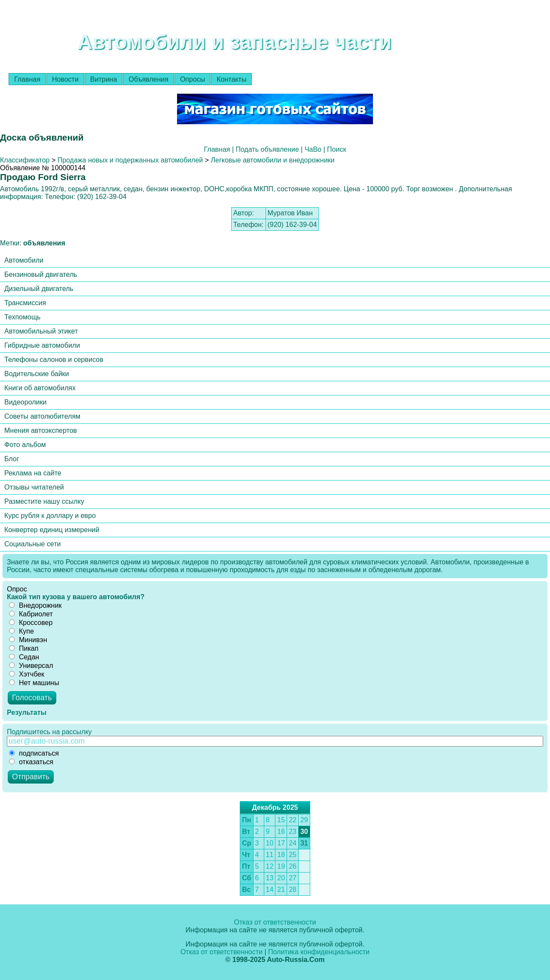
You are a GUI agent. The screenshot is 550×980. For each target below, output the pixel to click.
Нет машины (34, 683)
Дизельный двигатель (39, 289)
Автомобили (24, 260)
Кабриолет (31, 614)
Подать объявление (267, 149)
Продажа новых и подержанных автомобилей (130, 160)
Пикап (24, 648)
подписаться (34, 753)
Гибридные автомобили (42, 345)
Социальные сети (32, 544)
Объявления (148, 79)
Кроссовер (31, 623)
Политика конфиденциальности (319, 952)
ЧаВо (313, 149)
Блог (12, 459)
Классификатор (25, 160)
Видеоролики (25, 402)
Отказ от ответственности (275, 922)
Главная (27, 79)
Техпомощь (22, 317)
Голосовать (32, 698)
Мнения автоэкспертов (41, 430)
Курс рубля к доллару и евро (50, 516)
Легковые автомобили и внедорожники (273, 160)
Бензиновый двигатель (41, 274)
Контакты (231, 79)
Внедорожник (35, 605)
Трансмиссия (25, 303)
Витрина (104, 79)
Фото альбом (25, 445)
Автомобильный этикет (41, 331)
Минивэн (28, 640)
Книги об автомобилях (40, 388)
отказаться (31, 762)
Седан (24, 657)
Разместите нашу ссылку (44, 501)
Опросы (192, 79)
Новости (65, 79)
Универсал (31, 666)
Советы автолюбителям (42, 416)
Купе (21, 631)
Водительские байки (37, 374)
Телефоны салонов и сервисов (54, 360)
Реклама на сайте (33, 473)
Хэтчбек (27, 674)
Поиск (336, 149)
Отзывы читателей (34, 487)
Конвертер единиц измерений (52, 530)
